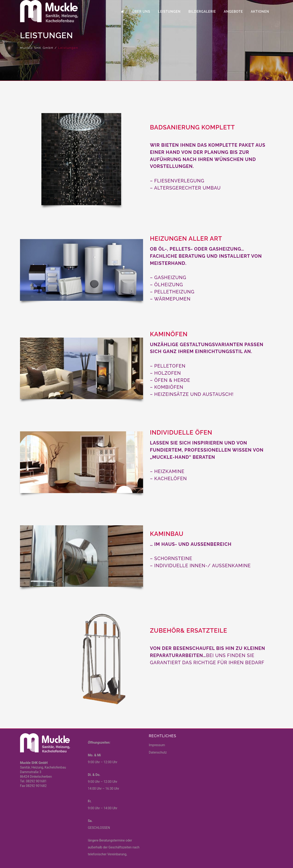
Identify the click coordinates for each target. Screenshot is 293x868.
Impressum (157, 745)
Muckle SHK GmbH (37, 48)
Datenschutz (158, 752)
